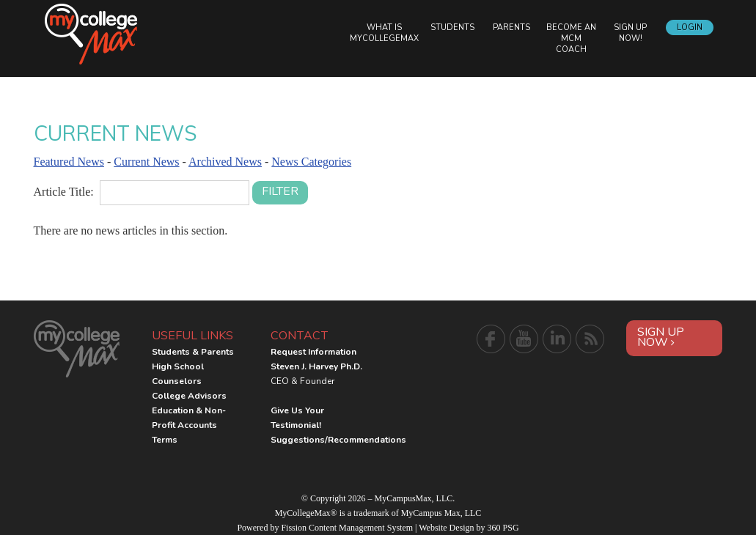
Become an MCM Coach (571, 38)
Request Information (313, 352)
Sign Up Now (661, 337)
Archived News (225, 162)
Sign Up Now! (630, 33)
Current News (146, 162)
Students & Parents (193, 352)
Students (452, 27)
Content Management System (361, 528)
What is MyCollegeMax (384, 33)
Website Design (446, 528)
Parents (511, 27)
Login (690, 27)
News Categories (311, 162)
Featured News (69, 162)
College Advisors (189, 396)
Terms (165, 440)
